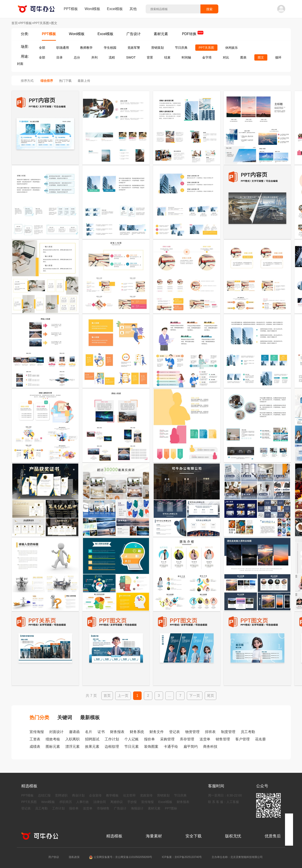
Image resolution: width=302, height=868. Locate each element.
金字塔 (207, 57)
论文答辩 (129, 795)
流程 (112, 57)
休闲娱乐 (232, 48)
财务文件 (157, 732)
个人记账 (132, 739)
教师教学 (86, 48)
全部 (42, 48)
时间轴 (186, 57)
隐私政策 (74, 857)
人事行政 (83, 802)
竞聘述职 (61, 795)
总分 (77, 57)
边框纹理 (112, 747)
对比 (226, 57)
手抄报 (132, 802)
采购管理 (167, 739)
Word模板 (92, 9)
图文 (261, 57)
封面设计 (56, 732)
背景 (150, 57)
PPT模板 (71, 9)
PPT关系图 (206, 48)
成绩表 (35, 747)
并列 (94, 57)
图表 (243, 57)
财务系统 (137, 732)
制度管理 (228, 732)
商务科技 (210, 747)
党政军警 (134, 48)
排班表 (210, 732)
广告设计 (134, 34)
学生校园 (110, 48)
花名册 (260, 739)
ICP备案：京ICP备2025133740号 (182, 857)
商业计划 (78, 795)
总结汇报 (44, 795)
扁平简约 (191, 747)
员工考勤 (248, 732)
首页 (107, 696)
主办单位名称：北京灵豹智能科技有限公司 (237, 857)
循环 (278, 57)
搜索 (209, 9)
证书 (101, 732)
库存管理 (187, 739)
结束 (167, 57)
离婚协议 (117, 802)
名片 (89, 732)
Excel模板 (115, 9)
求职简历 (66, 802)
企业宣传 (95, 795)
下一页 (195, 696)
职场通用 (63, 48)
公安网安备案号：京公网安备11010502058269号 (123, 857)
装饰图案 (151, 747)
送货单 (205, 739)
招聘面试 (92, 739)
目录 (60, 57)
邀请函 (74, 732)
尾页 (211, 696)
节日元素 (132, 747)
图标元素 (53, 747)
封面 (20, 64)
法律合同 (100, 802)
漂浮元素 (72, 747)
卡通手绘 (171, 747)
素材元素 (161, 34)
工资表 (35, 739)
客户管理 (242, 739)
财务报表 (117, 732)
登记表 (174, 732)
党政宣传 (146, 795)
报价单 (149, 739)
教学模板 (112, 795)
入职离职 (72, 739)
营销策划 (157, 48)
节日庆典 (181, 48)
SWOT (131, 57)
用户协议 (54, 857)
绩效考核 (53, 739)
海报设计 (137, 808)
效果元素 (92, 747)
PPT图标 (171, 808)
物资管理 (192, 732)
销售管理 (223, 739)
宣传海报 (37, 732)
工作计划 (112, 739)
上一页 (123, 696)
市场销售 (103, 808)
